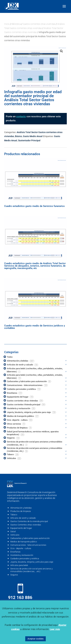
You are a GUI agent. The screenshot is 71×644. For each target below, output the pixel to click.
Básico (19, 136)
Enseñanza (15, 552)
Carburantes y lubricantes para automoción (30, 538)
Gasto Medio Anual (33, 136)
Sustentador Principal (29, 140)
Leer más (55, 629)
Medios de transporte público (24, 542)
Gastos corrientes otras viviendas (39, 24)
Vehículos (15, 535)
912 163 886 (20, 598)
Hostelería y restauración (22, 555)
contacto (21, 116)
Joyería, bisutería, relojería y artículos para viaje (32, 562)
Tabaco (14, 515)
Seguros (14, 575)
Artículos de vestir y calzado (23, 518)
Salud (13, 531)
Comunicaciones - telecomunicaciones (28, 545)
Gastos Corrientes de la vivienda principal (29, 521)
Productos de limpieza (21, 511)
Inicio (7, 24)
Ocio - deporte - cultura (21, 548)
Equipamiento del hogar (21, 528)
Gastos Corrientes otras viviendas (26, 525)
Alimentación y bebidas (21, 508)
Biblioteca (16, 24)
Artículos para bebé (19, 565)
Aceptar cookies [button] (35, 639)
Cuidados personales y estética (25, 558)
